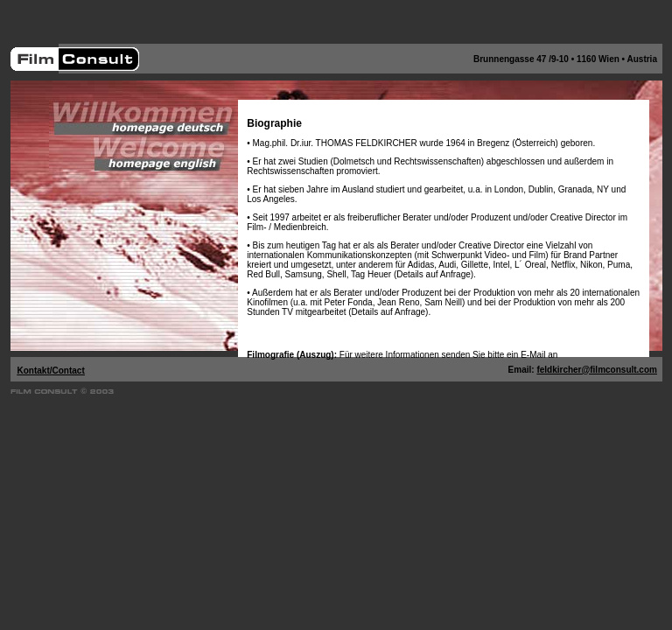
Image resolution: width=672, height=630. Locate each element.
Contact (69, 371)
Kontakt (34, 371)
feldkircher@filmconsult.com (597, 370)
